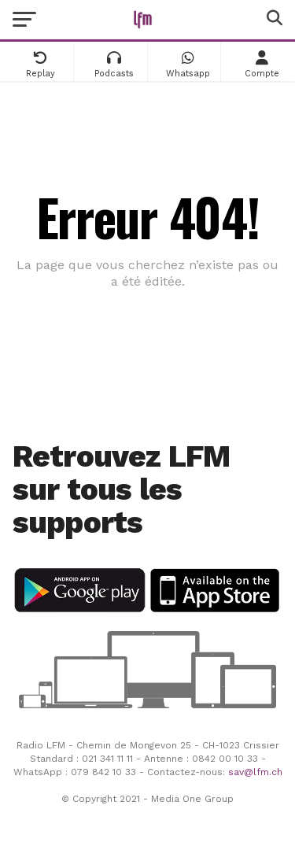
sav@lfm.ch (255, 772)
